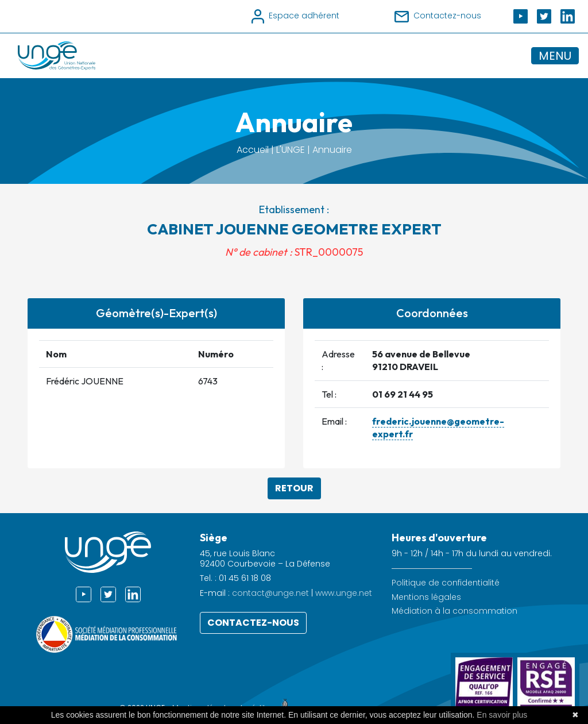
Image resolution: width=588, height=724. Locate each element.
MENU (555, 56)
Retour (294, 488)
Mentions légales (426, 597)
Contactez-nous (253, 623)
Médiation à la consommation (454, 611)
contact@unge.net (270, 593)
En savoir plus (502, 715)
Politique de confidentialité (446, 583)
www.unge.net (344, 593)
